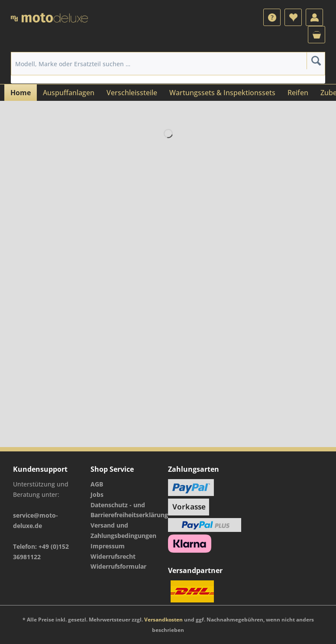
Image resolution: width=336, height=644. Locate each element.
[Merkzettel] (293, 17)
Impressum (108, 546)
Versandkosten (163, 620)
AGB (97, 484)
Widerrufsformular (118, 566)
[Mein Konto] (314, 17)
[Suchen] (316, 61)
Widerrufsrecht (113, 556)
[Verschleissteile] (132, 93)
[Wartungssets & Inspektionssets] (222, 93)
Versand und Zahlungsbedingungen (123, 530)
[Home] (21, 93)
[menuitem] (272, 17)
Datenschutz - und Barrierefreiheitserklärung (127, 510)
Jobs (97, 494)
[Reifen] (298, 93)
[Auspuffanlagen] (69, 93)
